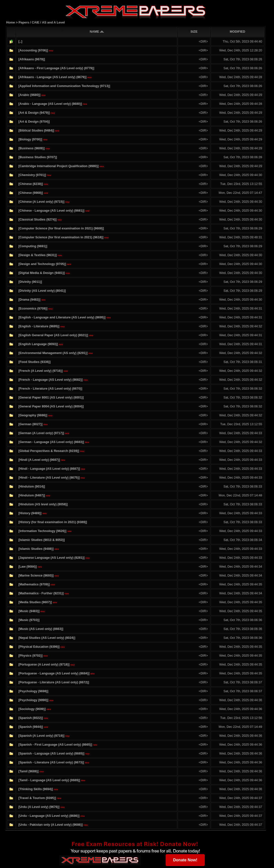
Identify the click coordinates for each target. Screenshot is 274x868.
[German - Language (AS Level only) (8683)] (51, 442)
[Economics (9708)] (33, 308)
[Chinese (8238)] (31, 184)
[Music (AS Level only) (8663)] (41, 629)
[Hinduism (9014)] (32, 486)
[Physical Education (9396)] (39, 647)
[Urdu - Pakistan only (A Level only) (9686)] (50, 825)
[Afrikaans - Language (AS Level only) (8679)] (52, 77)
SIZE (194, 32)
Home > (12, 22)
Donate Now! (185, 860)
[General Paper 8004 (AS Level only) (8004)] (51, 406)
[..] (20, 41)
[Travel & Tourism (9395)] (37, 798)
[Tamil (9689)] (28, 771)
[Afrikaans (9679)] (32, 59)
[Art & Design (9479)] (34, 113)
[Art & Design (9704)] (34, 122)
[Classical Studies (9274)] (37, 219)
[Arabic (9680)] (29, 95)
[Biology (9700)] (30, 139)
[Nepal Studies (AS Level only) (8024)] (47, 638)
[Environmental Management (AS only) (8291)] (53, 353)
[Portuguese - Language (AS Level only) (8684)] (54, 673)
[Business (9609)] (31, 148)
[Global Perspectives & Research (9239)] (49, 451)
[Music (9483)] (29, 611)
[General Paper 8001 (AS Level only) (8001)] (51, 397)
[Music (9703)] (29, 620)
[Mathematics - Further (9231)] (41, 593)
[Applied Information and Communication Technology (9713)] (64, 86)
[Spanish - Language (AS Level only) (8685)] (51, 753)
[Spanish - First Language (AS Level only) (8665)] (55, 745)
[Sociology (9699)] (32, 709)
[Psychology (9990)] (33, 700)
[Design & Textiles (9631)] (37, 255)
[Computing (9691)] (33, 246)
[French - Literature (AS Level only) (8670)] (50, 389)
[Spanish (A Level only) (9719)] (41, 736)
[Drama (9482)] (29, 300)
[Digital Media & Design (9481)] (41, 273)
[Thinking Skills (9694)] (35, 789)
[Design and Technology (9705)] (42, 264)
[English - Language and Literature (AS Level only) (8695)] (62, 317)
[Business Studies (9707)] (38, 157)
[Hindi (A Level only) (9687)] (39, 460)
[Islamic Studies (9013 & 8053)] (41, 540)
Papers (24, 22)
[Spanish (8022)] (31, 718)
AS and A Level (53, 22)
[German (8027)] (30, 424)
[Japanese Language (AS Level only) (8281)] (51, 558)
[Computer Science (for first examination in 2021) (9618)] (61, 237)
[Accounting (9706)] (33, 50)
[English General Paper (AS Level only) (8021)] (53, 335)
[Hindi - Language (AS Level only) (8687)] (49, 469)
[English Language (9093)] (38, 344)
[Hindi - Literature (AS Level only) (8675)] (49, 478)
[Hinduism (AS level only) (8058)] (43, 504)
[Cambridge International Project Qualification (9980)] (58, 166)
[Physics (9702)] (30, 656)
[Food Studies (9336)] (34, 362)
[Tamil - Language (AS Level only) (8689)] (49, 780)
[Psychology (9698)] (33, 691)
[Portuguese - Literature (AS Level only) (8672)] (54, 682)
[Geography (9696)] (33, 415)
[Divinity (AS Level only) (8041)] (42, 291)
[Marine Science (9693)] (36, 575)
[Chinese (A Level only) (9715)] (41, 202)
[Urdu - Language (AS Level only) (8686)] (49, 816)
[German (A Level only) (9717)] (41, 433)
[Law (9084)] (27, 567)
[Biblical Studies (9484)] (36, 130)
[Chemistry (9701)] (32, 175)
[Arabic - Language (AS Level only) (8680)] (50, 104)
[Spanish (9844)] (31, 727)
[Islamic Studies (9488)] (36, 549)
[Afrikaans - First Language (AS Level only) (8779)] (56, 68)
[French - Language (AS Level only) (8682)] (50, 380)
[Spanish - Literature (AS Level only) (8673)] (51, 762)
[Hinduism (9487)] (32, 495)
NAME (97, 32)
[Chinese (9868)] (31, 193)
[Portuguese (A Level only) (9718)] (44, 664)
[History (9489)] (30, 513)
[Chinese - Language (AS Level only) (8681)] (51, 211)
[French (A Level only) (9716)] (40, 371)
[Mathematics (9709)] (34, 584)
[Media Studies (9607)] (35, 602)
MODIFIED (238, 32)
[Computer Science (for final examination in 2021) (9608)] (61, 228)
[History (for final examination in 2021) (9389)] (53, 522)
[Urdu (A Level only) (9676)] (39, 807)
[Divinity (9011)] (30, 282)
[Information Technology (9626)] (42, 531)
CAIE (35, 22)
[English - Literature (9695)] (39, 326)
